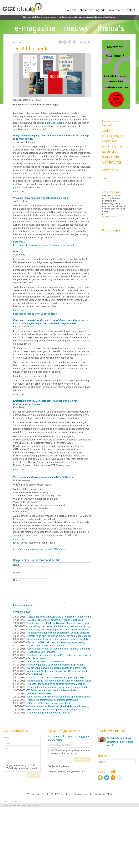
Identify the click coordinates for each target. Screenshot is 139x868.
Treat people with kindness (41, 652)
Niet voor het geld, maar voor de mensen (49, 713)
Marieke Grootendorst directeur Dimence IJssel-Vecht (55, 620)
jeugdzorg (117, 146)
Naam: (17, 565)
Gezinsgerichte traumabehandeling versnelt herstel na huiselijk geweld (64, 681)
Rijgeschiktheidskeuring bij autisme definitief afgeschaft (56, 684)
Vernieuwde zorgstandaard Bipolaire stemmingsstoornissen (58, 623)
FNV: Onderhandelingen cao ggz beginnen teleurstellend (57, 687)
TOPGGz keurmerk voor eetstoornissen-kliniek (52, 690)
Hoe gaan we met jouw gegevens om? (66, 771)
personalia (109, 152)
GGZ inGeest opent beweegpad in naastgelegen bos (55, 710)
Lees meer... (20, 192)
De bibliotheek (35, 674)
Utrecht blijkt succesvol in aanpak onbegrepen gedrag (55, 678)
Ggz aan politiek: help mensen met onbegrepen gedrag (56, 642)
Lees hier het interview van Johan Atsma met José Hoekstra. (45, 245)
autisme (108, 131)
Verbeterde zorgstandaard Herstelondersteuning (53, 700)
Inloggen (5, 805)
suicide (118, 157)
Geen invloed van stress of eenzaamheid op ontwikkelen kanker (61, 697)
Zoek (105, 178)
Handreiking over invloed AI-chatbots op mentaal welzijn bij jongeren (63, 626)
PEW (109, 794)
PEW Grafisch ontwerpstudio (31, 805)
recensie (107, 157)
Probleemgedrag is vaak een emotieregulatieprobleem (56, 665)
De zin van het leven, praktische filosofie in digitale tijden (57, 668)
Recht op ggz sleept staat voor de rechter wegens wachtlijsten (60, 639)
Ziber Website (12, 805)
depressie (110, 141)
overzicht (18, 42)
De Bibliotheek (55, 123)
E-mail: (17, 573)
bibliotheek (107, 136)
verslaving (112, 162)
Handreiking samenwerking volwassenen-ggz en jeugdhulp (58, 630)
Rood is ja (19, 252)
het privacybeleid (68, 753)
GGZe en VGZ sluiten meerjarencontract (49, 703)
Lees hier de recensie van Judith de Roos (35, 314)
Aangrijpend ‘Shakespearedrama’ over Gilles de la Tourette (58, 671)
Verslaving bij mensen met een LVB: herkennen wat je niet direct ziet (63, 655)
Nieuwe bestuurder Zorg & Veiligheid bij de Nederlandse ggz (59, 706)
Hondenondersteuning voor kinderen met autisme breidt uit (58, 633)
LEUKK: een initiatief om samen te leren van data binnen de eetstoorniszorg (67, 649)
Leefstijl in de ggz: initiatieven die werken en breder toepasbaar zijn (63, 636)
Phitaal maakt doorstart (40, 694)
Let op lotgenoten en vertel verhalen (46, 646)
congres (118, 136)
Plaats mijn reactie (23, 605)
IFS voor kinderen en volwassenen (46, 662)
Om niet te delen (36, 658)
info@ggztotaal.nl (110, 217)
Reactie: (18, 580)
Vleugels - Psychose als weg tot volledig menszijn (41, 198)
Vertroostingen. (22, 477)
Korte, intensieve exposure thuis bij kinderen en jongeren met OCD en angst (67, 617)
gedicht (106, 146)
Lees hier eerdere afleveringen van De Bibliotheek (39, 549)
